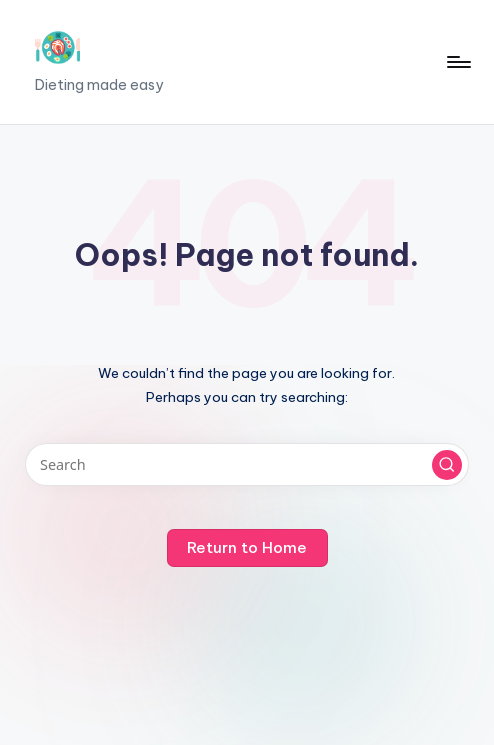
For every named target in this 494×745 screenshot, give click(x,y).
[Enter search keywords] (246, 464)
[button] (447, 465)
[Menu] (457, 62)
